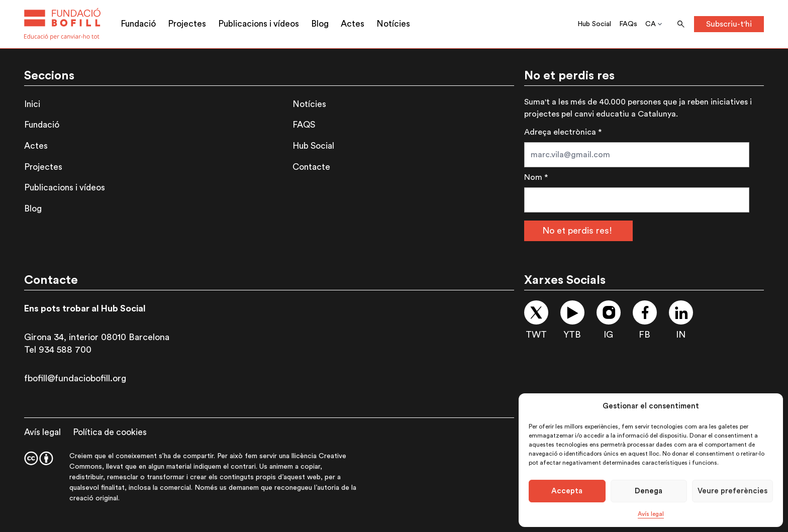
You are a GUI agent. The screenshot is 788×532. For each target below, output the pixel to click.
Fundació (138, 24)
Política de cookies (110, 432)
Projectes (187, 24)
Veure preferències (732, 491)
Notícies (393, 24)
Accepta (567, 491)
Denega (649, 491)
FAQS (304, 125)
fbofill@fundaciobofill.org (75, 378)
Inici (32, 104)
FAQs (628, 24)
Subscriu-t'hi (729, 24)
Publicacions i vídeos (259, 24)
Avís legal (651, 514)
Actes (353, 24)
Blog (320, 24)
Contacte (311, 167)
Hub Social (594, 24)
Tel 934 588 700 (58, 350)
